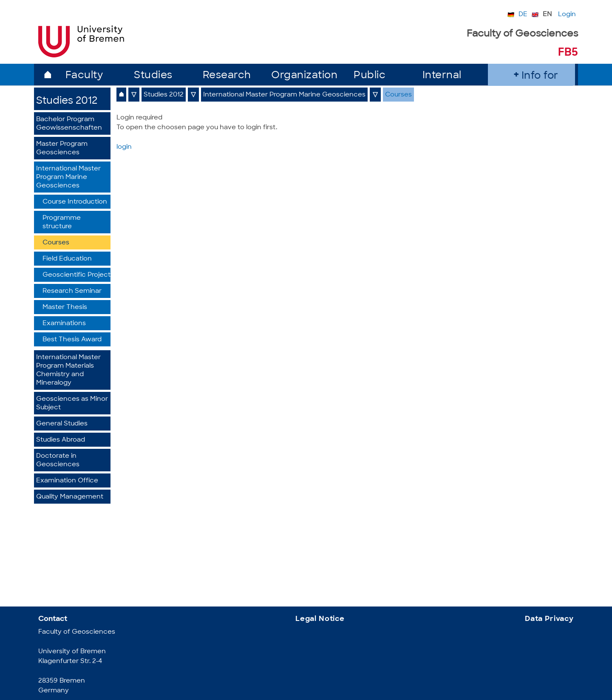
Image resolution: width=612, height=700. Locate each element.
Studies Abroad (61, 440)
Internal (442, 76)
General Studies (62, 424)
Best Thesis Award (72, 340)
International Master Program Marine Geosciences (68, 177)
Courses (56, 243)
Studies (153, 76)
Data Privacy (549, 619)
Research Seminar (72, 291)
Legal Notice (320, 619)
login (124, 147)
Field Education (67, 259)
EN (547, 15)
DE (523, 15)
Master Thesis (65, 307)
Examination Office (67, 481)
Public (370, 76)
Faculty (84, 76)
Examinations (64, 324)
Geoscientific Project (76, 275)
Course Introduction (75, 202)
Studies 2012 (67, 101)
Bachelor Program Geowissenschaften (69, 124)
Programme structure (62, 222)
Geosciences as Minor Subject (72, 404)
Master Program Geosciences (62, 149)
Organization (304, 76)
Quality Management (70, 497)
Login (567, 15)
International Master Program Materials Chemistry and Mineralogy (68, 370)
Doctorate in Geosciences (58, 461)
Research (227, 76)
